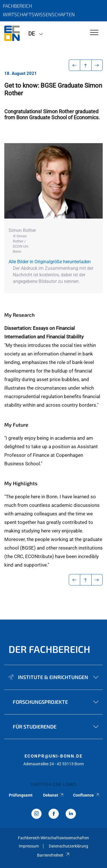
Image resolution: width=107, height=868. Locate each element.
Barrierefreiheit (53, 855)
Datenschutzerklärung (68, 846)
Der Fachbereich (49, 649)
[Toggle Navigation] (94, 33)
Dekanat (54, 795)
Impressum (29, 846)
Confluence (86, 795)
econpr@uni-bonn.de (53, 756)
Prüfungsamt (21, 795)
